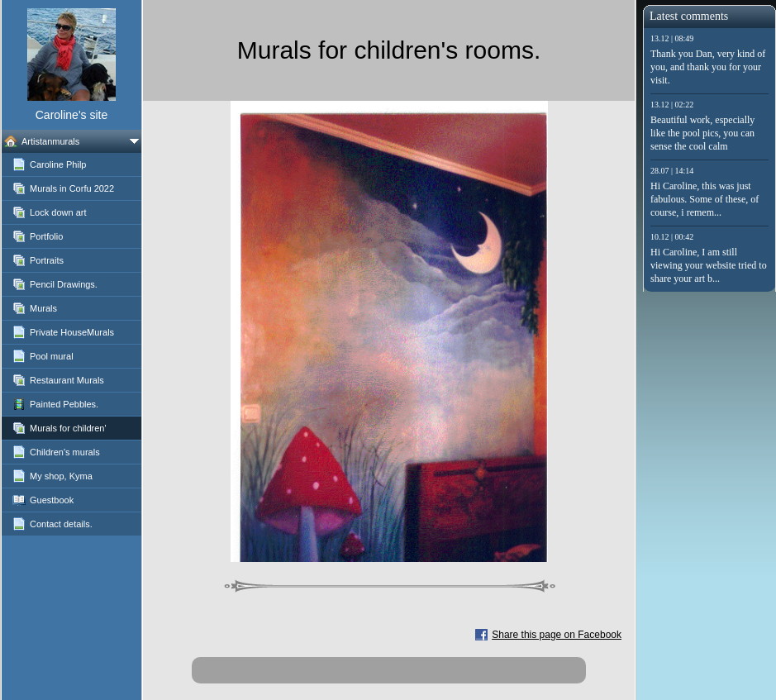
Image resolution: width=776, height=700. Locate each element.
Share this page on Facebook (557, 635)
